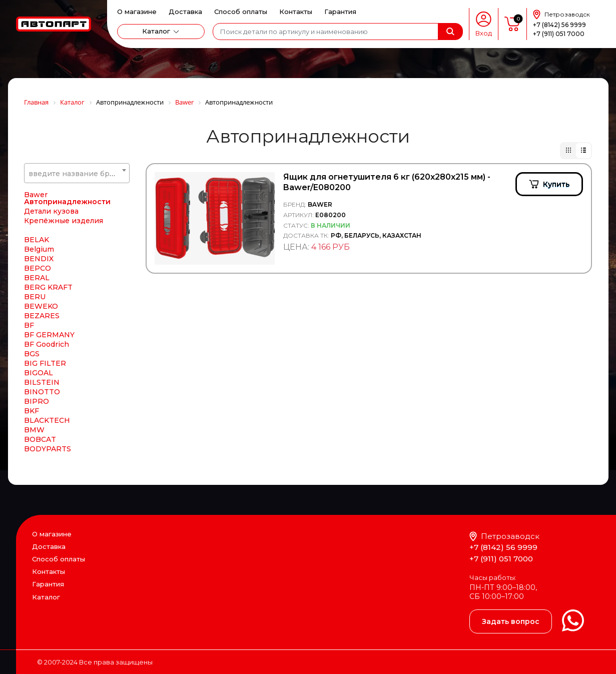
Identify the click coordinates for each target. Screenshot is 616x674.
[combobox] (77, 173)
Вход (484, 33)
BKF (32, 411)
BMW (34, 430)
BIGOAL (39, 373)
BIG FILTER (45, 363)
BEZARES (42, 316)
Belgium (39, 249)
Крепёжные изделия (64, 221)
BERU (35, 297)
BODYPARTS (48, 449)
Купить (556, 184)
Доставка (185, 12)
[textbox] (77, 174)
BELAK (37, 240)
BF (29, 325)
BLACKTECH (47, 420)
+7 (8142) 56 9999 (559, 25)
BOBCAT (40, 439)
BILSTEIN (42, 382)
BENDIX (39, 259)
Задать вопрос (511, 621)
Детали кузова (51, 211)
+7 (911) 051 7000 (559, 34)
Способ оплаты (241, 12)
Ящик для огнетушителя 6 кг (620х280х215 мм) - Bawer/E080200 (387, 182)
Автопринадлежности (67, 202)
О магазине (137, 12)
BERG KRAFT (48, 287)
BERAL (37, 278)
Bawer (36, 195)
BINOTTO (42, 392)
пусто (512, 24)
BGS (32, 354)
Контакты (296, 12)
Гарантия (340, 12)
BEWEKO (41, 306)
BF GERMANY (49, 335)
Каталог (156, 31)
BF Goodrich (47, 344)
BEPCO (38, 268)
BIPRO (37, 401)
